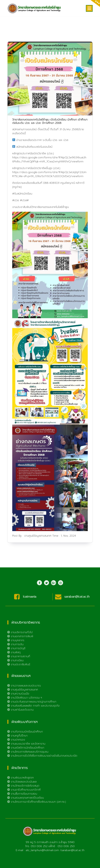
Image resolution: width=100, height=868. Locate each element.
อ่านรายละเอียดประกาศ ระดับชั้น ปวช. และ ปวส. (42, 153)
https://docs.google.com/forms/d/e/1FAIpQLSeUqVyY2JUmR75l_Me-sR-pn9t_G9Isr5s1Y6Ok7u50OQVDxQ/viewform (49, 187)
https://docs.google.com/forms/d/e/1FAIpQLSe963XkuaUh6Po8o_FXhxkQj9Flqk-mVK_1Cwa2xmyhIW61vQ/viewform (49, 172)
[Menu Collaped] (89, 8)
